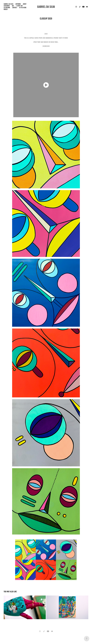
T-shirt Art (19, 6)
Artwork (18, 4)
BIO (13, 6)
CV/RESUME (7, 8)
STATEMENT (7, 6)
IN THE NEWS (23, 8)
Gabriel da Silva (46, 7)
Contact (15, 8)
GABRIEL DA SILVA (8, 4)
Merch (6, 9)
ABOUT (25, 4)
